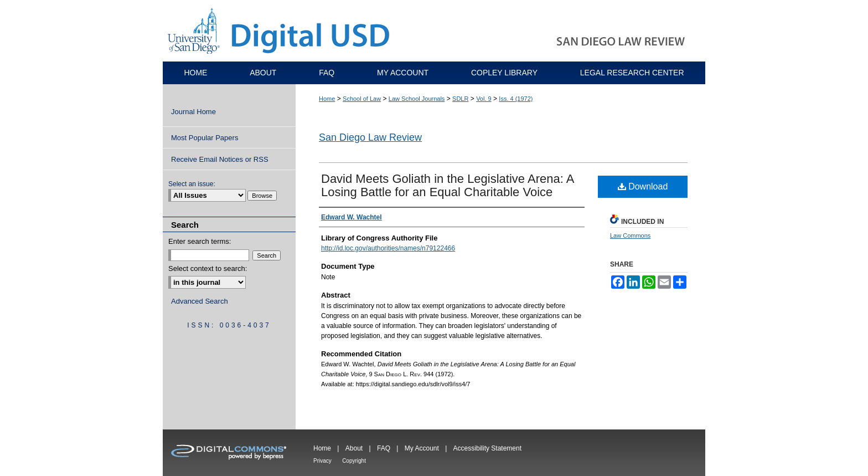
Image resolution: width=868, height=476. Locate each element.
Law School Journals (417, 99)
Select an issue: (192, 184)
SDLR (460, 99)
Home (327, 99)
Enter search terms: (200, 241)
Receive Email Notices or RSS (220, 159)
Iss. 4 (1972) (516, 99)
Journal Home (193, 112)
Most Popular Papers (205, 138)
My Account (422, 448)
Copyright (354, 461)
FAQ (384, 448)
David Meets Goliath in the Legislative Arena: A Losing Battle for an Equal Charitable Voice (447, 185)
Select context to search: (208, 268)
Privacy (322, 461)
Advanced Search (200, 301)
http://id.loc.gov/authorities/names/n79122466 (388, 248)
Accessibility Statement (487, 448)
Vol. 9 (484, 99)
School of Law (362, 99)
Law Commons (630, 236)
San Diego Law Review (370, 137)
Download (643, 186)
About (354, 448)
